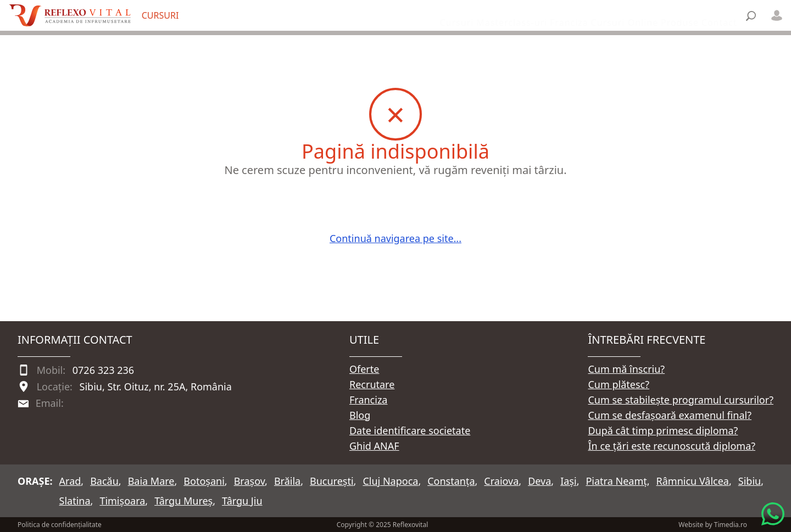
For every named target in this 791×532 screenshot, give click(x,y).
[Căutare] (751, 16)
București (332, 481)
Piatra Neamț (616, 481)
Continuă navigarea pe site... (396, 238)
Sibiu (750, 481)
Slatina (75, 501)
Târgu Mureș (183, 501)
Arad (70, 481)
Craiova (501, 481)
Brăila (287, 481)
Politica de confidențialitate (60, 525)
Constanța (451, 481)
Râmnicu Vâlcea (693, 481)
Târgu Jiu (242, 501)
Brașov (249, 481)
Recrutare (372, 384)
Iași (568, 481)
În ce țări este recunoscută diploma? (672, 446)
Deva (539, 481)
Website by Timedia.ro (713, 525)
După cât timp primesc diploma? (663, 430)
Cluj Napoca (390, 481)
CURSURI (160, 15)
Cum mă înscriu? (626, 369)
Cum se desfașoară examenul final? (670, 415)
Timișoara (122, 501)
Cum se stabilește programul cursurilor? (681, 400)
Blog (360, 415)
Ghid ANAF (374, 446)
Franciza (368, 400)
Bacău (104, 481)
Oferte (364, 369)
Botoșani (204, 481)
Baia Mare (151, 481)
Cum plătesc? (619, 384)
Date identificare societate (410, 430)
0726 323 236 (103, 370)
